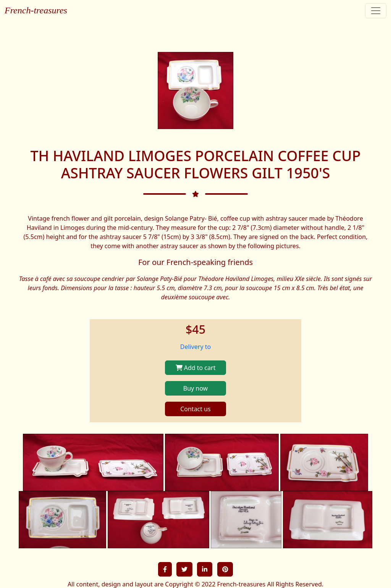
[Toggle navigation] (376, 11)
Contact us (195, 409)
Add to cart (196, 368)
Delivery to (196, 347)
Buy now (195, 388)
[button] (165, 569)
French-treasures (36, 10)
